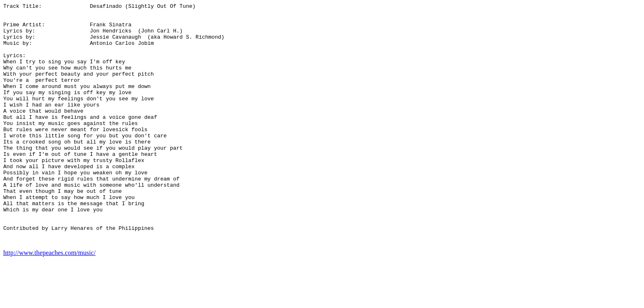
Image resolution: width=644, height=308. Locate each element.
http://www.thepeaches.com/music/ (49, 301)
